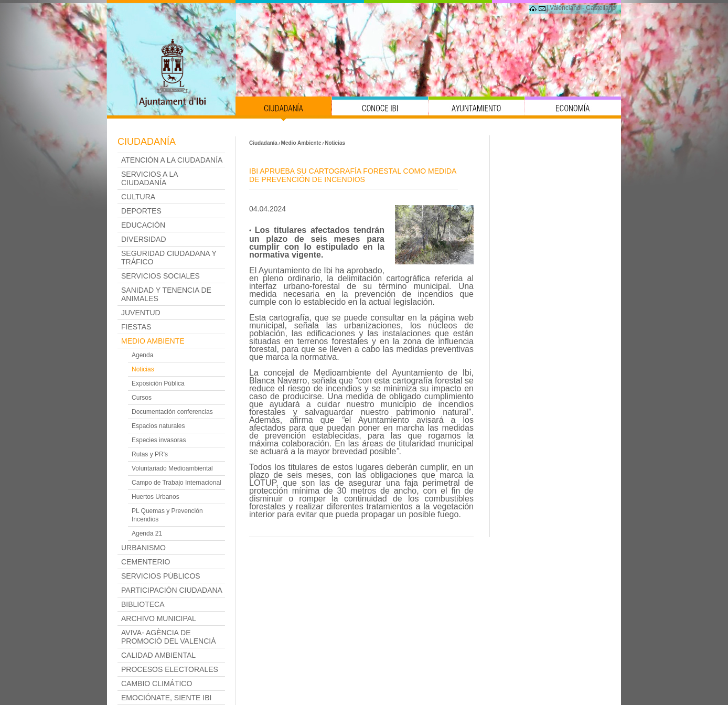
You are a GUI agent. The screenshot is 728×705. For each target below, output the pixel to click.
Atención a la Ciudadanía (172, 160)
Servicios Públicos (161, 576)
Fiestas (136, 327)
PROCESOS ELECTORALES (170, 669)
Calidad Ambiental (158, 655)
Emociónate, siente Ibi (166, 698)
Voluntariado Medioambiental (172, 468)
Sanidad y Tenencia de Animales (166, 294)
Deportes (141, 211)
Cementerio (146, 562)
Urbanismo (143, 548)
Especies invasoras (159, 440)
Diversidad (144, 239)
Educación (143, 225)
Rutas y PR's (150, 454)
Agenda (142, 355)
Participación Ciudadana (172, 590)
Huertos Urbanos (156, 497)
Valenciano (565, 8)
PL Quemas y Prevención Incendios (167, 515)
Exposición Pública (158, 383)
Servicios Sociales (160, 276)
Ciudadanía (147, 142)
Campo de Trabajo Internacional (176, 483)
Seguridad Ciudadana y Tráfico (169, 258)
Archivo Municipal (159, 618)
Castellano (601, 8)
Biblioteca (143, 604)
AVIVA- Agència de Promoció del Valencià (168, 637)
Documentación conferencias (172, 412)
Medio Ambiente (153, 341)
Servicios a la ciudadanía (149, 178)
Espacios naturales (158, 426)
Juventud (141, 313)
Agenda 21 (147, 533)
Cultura (138, 197)
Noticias (143, 369)
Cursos (142, 398)
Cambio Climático (157, 683)
